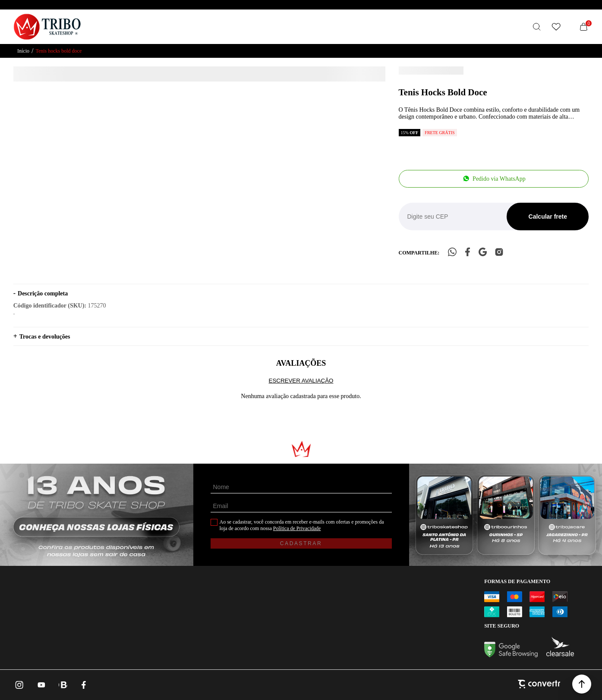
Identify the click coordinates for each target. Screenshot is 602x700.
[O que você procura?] (537, 27)
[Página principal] (47, 27)
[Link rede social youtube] (41, 685)
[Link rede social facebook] (85, 685)
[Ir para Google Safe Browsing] (511, 655)
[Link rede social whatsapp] (63, 685)
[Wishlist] (556, 27)
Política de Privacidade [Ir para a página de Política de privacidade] (297, 528)
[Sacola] (583, 27)
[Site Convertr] (539, 685)
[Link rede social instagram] (20, 685)
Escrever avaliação (301, 381)
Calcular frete (548, 217)
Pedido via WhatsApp (499, 179)
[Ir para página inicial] (23, 51)
